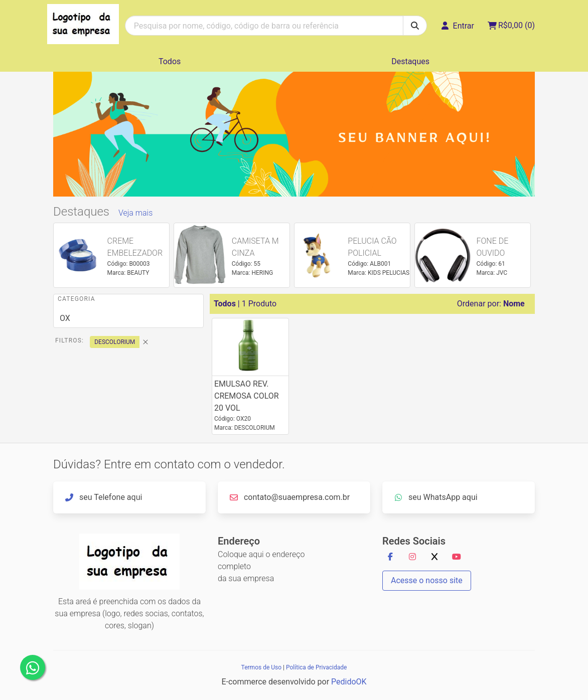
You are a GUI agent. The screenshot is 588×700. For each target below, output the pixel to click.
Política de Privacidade (316, 667)
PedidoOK (349, 682)
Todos (170, 61)
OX (65, 318)
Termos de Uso (261, 667)
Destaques (410, 61)
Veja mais (135, 213)
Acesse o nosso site (427, 580)
